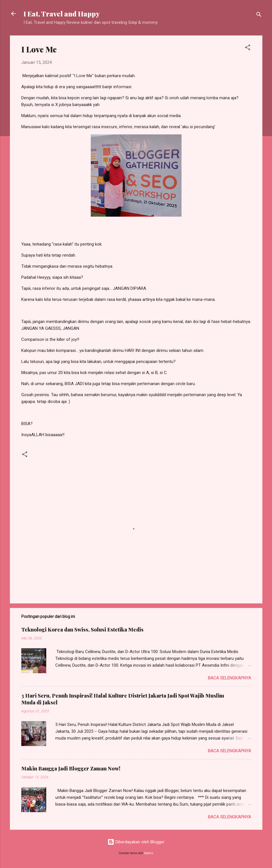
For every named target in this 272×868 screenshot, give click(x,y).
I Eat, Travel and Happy (62, 14)
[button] (248, 48)
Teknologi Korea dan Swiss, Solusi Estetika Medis (82, 630)
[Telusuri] (259, 15)
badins (149, 853)
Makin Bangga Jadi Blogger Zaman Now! (71, 768)
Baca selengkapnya (229, 678)
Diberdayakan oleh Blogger (136, 842)
